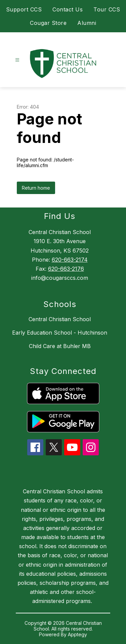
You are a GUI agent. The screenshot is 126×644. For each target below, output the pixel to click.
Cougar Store (48, 23)
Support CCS (24, 9)
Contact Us (68, 9)
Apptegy (77, 634)
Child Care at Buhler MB (60, 346)
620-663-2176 (66, 269)
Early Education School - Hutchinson (60, 333)
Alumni (87, 23)
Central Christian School (60, 319)
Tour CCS (107, 9)
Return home (36, 188)
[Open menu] (17, 60)
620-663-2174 (70, 260)
